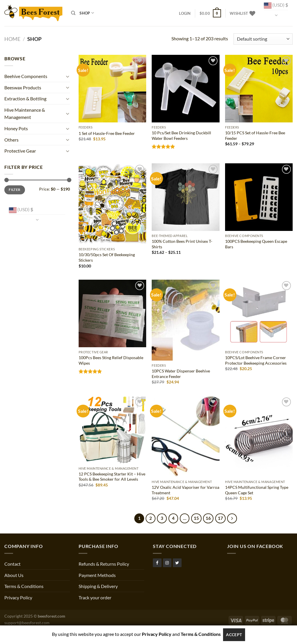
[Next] (232, 518)
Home (12, 39)
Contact (12, 564)
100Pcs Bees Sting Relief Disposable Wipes (111, 360)
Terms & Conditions (24, 586)
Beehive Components (26, 76)
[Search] (73, 13)
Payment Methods (97, 575)
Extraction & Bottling (25, 98)
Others (11, 140)
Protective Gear (20, 151)
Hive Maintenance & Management (25, 114)
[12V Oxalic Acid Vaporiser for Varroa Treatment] (185, 436)
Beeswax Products (23, 87)
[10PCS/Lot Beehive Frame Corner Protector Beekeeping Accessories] (259, 313)
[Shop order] (263, 39)
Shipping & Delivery (98, 586)
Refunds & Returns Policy (104, 564)
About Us (14, 575)
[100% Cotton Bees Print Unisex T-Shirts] (185, 197)
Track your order (95, 597)
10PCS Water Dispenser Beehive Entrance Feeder (181, 374)
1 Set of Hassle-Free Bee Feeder (107, 133)
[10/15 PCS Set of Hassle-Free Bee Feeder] (259, 89)
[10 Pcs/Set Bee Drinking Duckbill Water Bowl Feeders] (185, 89)
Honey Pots (16, 128)
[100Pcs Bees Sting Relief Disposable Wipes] (112, 313)
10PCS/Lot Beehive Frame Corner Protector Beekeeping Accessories (256, 360)
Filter (15, 190)
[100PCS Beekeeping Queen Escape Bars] (259, 197)
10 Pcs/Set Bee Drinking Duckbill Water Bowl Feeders (181, 135)
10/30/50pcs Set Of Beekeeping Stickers (107, 257)
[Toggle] (68, 76)
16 (208, 518)
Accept (234, 635)
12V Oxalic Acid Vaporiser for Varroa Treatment (185, 490)
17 (220, 518)
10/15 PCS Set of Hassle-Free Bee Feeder (255, 135)
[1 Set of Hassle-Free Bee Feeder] (112, 89)
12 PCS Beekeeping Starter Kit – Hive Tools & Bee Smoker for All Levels (112, 477)
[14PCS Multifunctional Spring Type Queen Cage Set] (259, 436)
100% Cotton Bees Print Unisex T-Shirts (182, 244)
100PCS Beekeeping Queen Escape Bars (256, 244)
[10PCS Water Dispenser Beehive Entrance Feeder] (185, 320)
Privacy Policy (18, 597)
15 (196, 518)
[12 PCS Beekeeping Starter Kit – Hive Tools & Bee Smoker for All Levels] (112, 430)
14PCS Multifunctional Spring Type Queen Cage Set (257, 490)
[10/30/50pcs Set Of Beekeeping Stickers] (112, 204)
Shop (87, 13)
